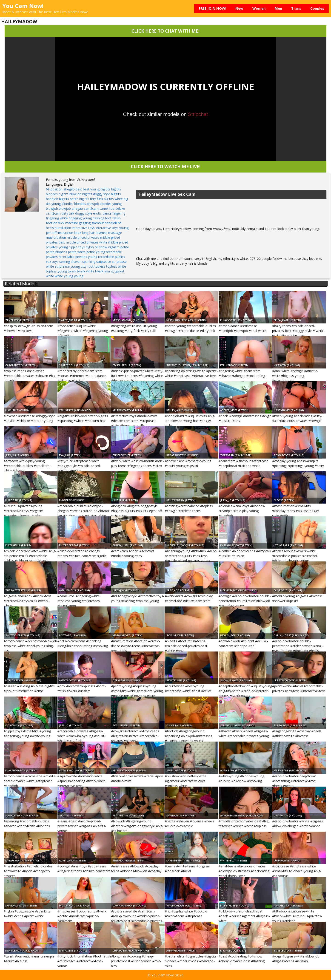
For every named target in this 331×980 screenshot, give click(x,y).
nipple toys (77, 247)
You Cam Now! (23, 6)
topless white (116, 266)
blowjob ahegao (71, 208)
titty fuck (87, 266)
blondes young (111, 204)
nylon (90, 247)
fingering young (80, 218)
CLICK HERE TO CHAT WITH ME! (165, 31)
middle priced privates (83, 237)
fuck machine (68, 223)
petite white (77, 252)
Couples (317, 8)
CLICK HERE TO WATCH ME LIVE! (166, 166)
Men (278, 8)
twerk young (104, 271)
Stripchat (198, 114)
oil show (101, 247)
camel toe (107, 208)
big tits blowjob (70, 194)
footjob (52, 223)
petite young (96, 252)
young (79, 276)
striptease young (67, 266)
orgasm (114, 247)
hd (120, 223)
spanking (89, 262)
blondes (67, 204)
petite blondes (57, 252)
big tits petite (69, 199)
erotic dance (102, 213)
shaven (76, 262)
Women (259, 8)
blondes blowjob (87, 204)
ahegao (69, 189)
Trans (296, 8)
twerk (72, 271)
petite (125, 247)
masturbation (56, 237)
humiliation (63, 228)
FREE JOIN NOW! (213, 8)
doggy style (84, 213)
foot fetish (113, 218)
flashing (98, 218)
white (50, 276)
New (239, 8)
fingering (119, 213)
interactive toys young (112, 228)
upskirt (119, 271)
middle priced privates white (87, 242)
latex (78, 233)
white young (64, 276)
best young (91, 189)
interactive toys (83, 228)
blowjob (52, 208)
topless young (56, 271)
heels (50, 228)
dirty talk (68, 213)
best (79, 189)
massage (115, 233)
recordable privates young (78, 257)
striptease (104, 262)
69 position (54, 189)
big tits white (113, 199)
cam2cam (91, 208)
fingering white (57, 218)
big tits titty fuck (91, 199)
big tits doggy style (96, 194)
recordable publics (112, 257)
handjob (111, 223)
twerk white (86, 271)
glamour (98, 223)
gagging (85, 223)
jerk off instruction (60, 233)
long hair (88, 233)
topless (100, 266)
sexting (65, 262)
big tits (105, 189)
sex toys (52, 262)
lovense (102, 233)
